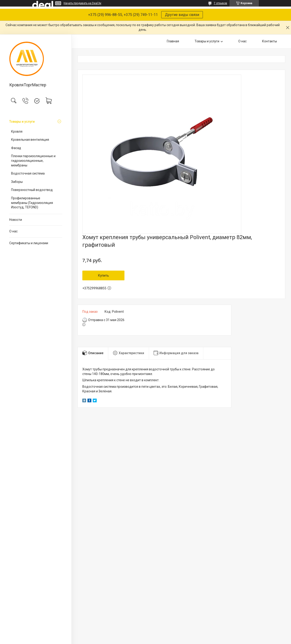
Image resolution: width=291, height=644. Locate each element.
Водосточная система (28, 173)
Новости (16, 220)
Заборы (17, 182)
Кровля (17, 131)
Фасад (16, 148)
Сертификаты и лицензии (29, 243)
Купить (104, 275)
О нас (13, 231)
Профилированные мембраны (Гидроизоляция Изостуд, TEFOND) (32, 203)
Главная (173, 41)
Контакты (269, 41)
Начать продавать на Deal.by (82, 3)
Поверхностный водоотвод (32, 190)
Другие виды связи (182, 15)
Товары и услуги (22, 122)
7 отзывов (220, 3)
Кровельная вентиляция (30, 140)
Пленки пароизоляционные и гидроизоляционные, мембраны (33, 161)
